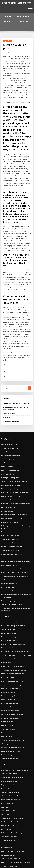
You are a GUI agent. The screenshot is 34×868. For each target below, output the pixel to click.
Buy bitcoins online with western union (12, 452)
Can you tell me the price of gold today (13, 606)
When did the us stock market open (11, 656)
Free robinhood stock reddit (9, 398)
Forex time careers (7, 599)
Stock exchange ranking (8, 513)
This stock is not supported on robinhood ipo (14, 802)
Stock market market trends (9, 472)
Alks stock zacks (6, 775)
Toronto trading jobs (7, 721)
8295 (3, 853)
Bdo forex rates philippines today (11, 616)
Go (29, 334)
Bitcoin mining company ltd (9, 528)
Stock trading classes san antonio (11, 812)
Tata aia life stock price (8, 745)
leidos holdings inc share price (15, 3)
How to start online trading (9, 649)
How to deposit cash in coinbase (11, 602)
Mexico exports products (8, 565)
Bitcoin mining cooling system (10, 428)
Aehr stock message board (9, 782)
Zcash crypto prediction (10, 365)
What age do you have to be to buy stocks (13, 506)
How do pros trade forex (8, 846)
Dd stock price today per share (10, 479)
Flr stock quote (6, 395)
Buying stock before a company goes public (14, 849)
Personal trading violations (9, 439)
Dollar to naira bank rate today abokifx (13, 741)
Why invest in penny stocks (9, 388)
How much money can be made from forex (14, 768)
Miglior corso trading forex (9, 698)
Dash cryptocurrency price (9, 418)
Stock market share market (9, 629)
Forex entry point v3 (7, 516)
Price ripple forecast (9, 362)
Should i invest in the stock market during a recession (17, 822)
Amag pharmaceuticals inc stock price (12, 422)
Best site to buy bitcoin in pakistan (11, 758)
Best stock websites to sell (9, 412)
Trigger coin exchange (8, 555)
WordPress (21, 863)
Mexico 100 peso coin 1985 (9, 694)
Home (6, 21)
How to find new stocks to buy (10, 435)
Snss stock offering (7, 415)
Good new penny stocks (8, 489)
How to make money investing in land (12, 552)
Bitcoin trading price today (9, 708)
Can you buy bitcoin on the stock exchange (14, 575)
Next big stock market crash (9, 425)
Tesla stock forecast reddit (9, 673)
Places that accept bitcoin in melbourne (13, 503)
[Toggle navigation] (30, 10)
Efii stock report (6, 701)
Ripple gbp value (6, 799)
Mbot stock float (6, 449)
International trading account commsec (13, 684)
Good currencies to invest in (9, 626)
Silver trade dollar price (8, 748)
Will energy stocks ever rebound (11, 728)
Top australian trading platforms (11, 582)
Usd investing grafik (7, 670)
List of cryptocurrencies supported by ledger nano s (16, 462)
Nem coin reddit (6, 738)
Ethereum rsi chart (8, 358)
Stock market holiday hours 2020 (11, 691)
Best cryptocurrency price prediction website (14, 562)
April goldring (5, 725)
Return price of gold (7, 836)
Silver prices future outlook (9, 636)
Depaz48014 (7, 40)
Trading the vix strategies (9, 826)
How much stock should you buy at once (13, 792)
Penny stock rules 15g (8, 558)
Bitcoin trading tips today (9, 572)
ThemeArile (17, 865)
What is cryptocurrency (8, 772)
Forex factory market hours (9, 711)
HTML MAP (23, 865)
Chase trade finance (7, 646)
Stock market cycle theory (9, 482)
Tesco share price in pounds (9, 765)
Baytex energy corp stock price (10, 455)
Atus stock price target (8, 496)
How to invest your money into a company (15, 349)
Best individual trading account (10, 809)
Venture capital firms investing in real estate (14, 579)
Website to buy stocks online (9, 795)
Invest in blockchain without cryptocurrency (14, 432)
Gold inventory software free (10, 609)
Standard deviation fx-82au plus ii (11, 663)
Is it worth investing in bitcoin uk (11, 806)
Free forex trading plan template (11, 466)
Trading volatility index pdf (9, 704)
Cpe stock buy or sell (7, 619)
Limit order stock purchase (9, 469)
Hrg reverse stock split (8, 445)
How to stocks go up (7, 643)
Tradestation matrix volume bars (11, 532)
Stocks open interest (7, 762)
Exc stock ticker (6, 755)
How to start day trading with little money (13, 493)
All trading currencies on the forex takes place (15, 660)
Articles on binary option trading (11, 633)
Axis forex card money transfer (10, 499)
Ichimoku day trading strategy (10, 779)
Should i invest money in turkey (10, 486)
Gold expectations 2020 (8, 789)
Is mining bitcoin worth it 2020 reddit (12, 569)
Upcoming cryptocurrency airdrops (12, 595)
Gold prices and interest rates (10, 843)
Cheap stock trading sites (9, 476)
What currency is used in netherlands (12, 592)
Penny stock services (7, 819)
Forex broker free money (9, 622)
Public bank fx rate (7, 714)
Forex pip (4, 839)
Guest (7, 51)
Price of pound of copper (8, 459)
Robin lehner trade (7, 408)
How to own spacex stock (9, 735)
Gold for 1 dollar (6, 653)
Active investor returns (8, 688)
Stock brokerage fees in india (10, 405)
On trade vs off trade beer (9, 391)
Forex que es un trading (8, 548)
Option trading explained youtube (11, 589)
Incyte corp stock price (8, 785)
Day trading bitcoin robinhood (10, 666)
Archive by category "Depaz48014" (20, 21)
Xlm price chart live (7, 402)
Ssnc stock (4, 718)
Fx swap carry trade (7, 639)
